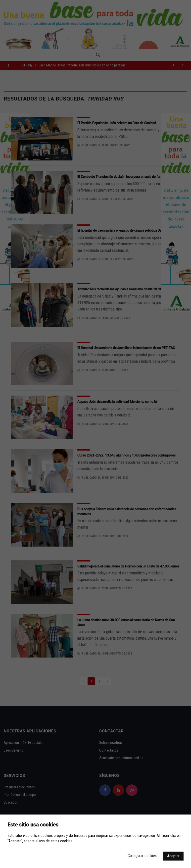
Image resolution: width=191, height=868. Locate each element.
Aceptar (173, 856)
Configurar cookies (142, 856)
